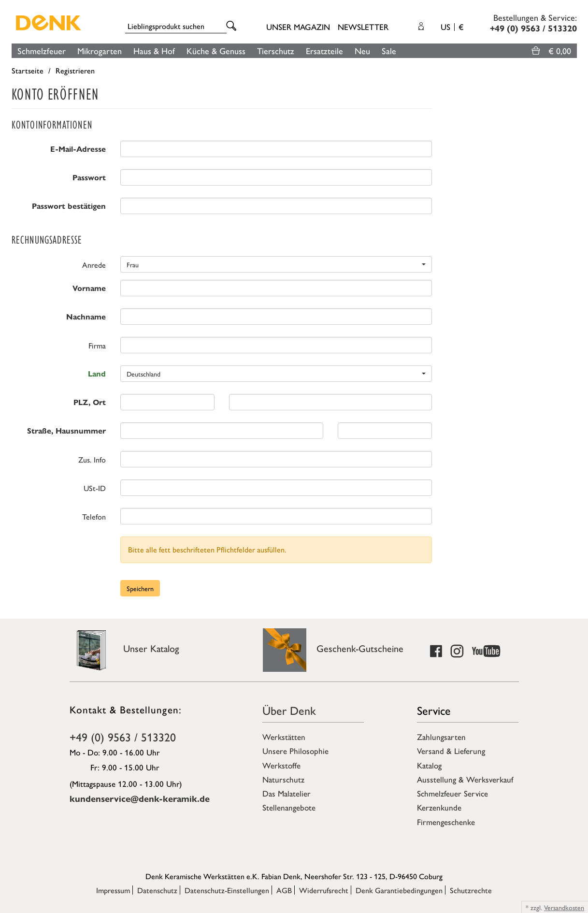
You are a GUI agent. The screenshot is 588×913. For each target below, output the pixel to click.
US (452, 27)
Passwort (89, 178)
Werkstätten (284, 737)
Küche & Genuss (216, 51)
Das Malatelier (287, 793)
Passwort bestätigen (69, 206)
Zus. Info (92, 459)
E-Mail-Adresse (78, 149)
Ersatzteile (324, 51)
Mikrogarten (100, 51)
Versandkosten (564, 907)
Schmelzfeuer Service (452, 793)
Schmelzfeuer (42, 51)
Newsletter (363, 27)
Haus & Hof (154, 51)
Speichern (140, 588)
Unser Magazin (298, 27)
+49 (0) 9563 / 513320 (123, 737)
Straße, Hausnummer (66, 431)
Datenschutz (157, 890)
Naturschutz (283, 779)
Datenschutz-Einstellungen (227, 890)
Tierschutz (276, 51)
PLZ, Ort (90, 402)
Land (97, 374)
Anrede (94, 265)
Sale (389, 51)
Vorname (89, 288)
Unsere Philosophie (295, 751)
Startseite (28, 70)
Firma (97, 345)
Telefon (94, 516)
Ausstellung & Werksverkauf (465, 779)
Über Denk (289, 710)
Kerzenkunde (439, 807)
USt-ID (95, 488)
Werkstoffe (281, 765)
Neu (362, 51)
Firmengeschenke (446, 822)
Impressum (113, 890)
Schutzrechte (471, 890)
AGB (284, 890)
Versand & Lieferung (451, 751)
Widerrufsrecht (324, 890)
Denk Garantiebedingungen (399, 890)
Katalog (429, 765)
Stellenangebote (289, 807)
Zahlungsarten (441, 737)
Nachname (86, 317)
